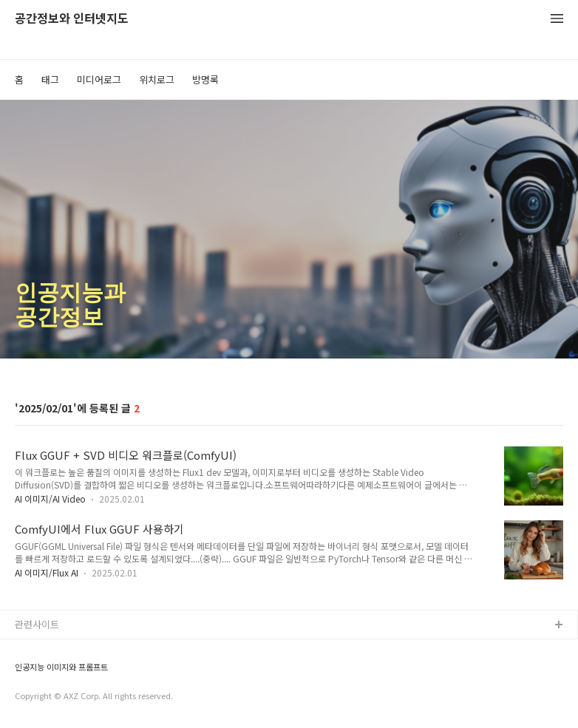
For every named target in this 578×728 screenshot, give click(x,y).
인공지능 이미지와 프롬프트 (61, 667)
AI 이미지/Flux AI (47, 572)
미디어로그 (99, 79)
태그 (50, 79)
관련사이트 (37, 624)
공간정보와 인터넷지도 (72, 19)
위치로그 (157, 79)
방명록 (205, 79)
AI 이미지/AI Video (50, 499)
